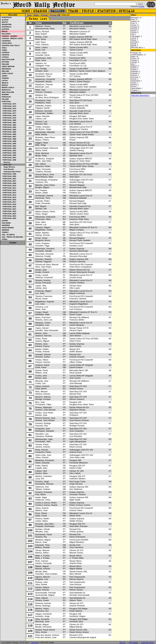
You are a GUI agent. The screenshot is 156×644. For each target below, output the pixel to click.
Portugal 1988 (8, 139)
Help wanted (133, 642)
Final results (7, 169)
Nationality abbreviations (140, 95)
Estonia (5, 62)
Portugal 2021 (8, 209)
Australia (6, 27)
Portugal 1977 (8, 113)
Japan (4, 76)
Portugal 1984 (8, 130)
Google (142, 6)
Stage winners (8, 167)
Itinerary (5, 162)
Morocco (6, 90)
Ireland (5, 71)
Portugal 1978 (8, 116)
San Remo (6, 223)
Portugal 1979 (8, 118)
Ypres (4, 239)
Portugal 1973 (8, 104)
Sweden (5, 230)
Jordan (5, 78)
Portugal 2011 (8, 188)
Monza (4, 85)
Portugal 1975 (8, 109)
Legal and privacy (148, 642)
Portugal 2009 (8, 183)
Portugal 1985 (8, 132)
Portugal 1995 (8, 155)
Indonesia (6, 69)
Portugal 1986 (8, 134)
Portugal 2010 (8, 186)
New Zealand (7, 92)
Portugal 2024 (8, 216)
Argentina (6, 24)
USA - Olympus (8, 235)
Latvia (4, 80)
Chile (4, 48)
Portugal (6, 102)
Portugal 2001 (8, 179)
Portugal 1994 (8, 153)
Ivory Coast (7, 73)
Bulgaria (6, 34)
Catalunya (6, 43)
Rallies (13, 15)
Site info (123, 642)
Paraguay (6, 97)
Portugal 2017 (8, 202)
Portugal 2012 (8, 190)
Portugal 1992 (8, 148)
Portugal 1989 (8, 141)
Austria (5, 29)
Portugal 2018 (8, 204)
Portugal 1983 (8, 127)
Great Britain (8, 66)
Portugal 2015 (8, 197)
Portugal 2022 (8, 211)
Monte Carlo (7, 88)
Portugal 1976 (8, 111)
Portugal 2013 (8, 193)
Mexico (5, 83)
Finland (5, 64)
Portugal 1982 (8, 125)
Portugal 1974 (8, 106)
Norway (5, 95)
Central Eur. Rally (10, 45)
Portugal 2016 (8, 200)
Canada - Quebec (9, 36)
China (4, 50)
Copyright (35, 642)
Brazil (4, 31)
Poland (5, 99)
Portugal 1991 (8, 146)
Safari (4, 221)
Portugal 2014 (8, 195)
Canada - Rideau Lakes (12, 38)
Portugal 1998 (8, 160)
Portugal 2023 (8, 214)
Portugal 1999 (8, 174)
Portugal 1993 (8, 151)
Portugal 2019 (8, 207)
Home (29, 15)
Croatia (5, 55)
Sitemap (13, 243)
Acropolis (6, 17)
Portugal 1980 (8, 120)
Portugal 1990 (8, 144)
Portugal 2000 (8, 176)
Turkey (5, 232)
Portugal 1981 (8, 123)
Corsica (5, 52)
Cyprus (5, 57)
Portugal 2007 (8, 181)
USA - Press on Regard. (12, 237)
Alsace (5, 20)
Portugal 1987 (8, 137)
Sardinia (5, 225)
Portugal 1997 (8, 158)
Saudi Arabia (7, 228)
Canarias (6, 41)
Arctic (4, 22)
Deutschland (8, 59)
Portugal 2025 (8, 218)
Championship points (11, 172)
